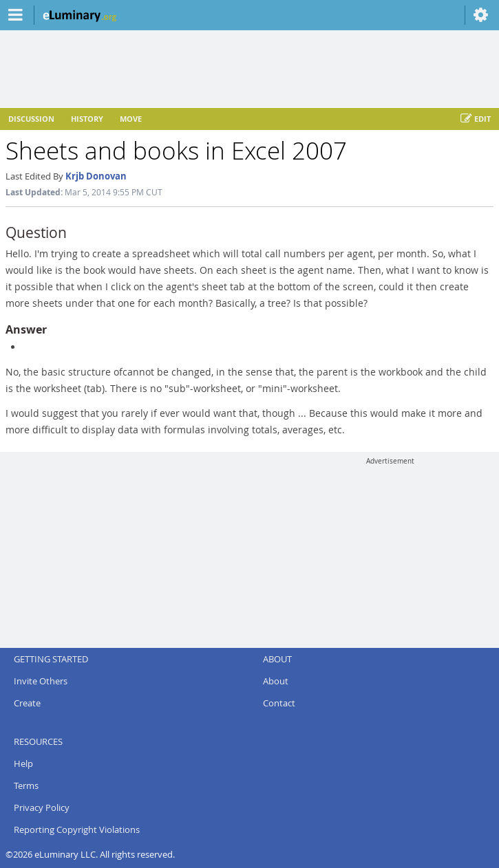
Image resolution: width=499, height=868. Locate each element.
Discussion (31, 119)
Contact (279, 703)
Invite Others (41, 681)
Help (23, 763)
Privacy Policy (42, 807)
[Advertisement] (390, 552)
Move (131, 119)
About (276, 681)
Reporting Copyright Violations (77, 829)
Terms (26, 785)
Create (27, 703)
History (87, 119)
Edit (476, 119)
